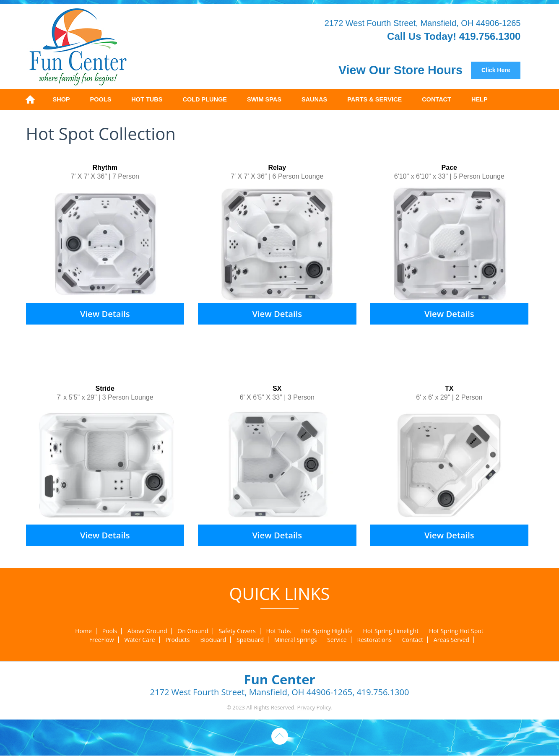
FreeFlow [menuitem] (102, 640)
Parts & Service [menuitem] (374, 99)
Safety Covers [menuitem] (237, 631)
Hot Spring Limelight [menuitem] (391, 631)
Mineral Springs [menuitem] (296, 640)
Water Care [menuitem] (139, 640)
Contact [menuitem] (437, 99)
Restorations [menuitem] (374, 640)
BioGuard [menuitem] (213, 640)
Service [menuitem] (337, 640)
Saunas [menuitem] (314, 99)
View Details (105, 314)
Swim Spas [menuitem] (264, 99)
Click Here (496, 70)
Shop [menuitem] (61, 99)
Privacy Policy (314, 707)
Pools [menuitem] (101, 99)
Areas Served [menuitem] (451, 640)
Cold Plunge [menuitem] (205, 99)
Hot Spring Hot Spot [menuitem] (456, 631)
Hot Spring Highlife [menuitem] (327, 631)
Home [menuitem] (30, 99)
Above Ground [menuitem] (147, 631)
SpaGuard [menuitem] (250, 640)
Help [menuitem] (480, 99)
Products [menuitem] (177, 640)
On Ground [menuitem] (193, 631)
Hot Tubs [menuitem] (147, 99)
